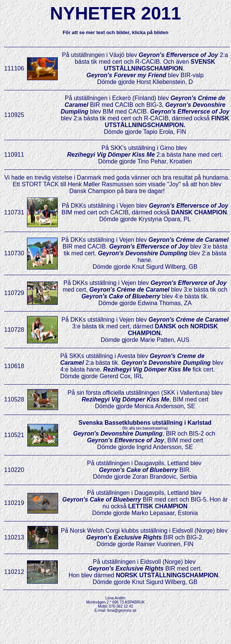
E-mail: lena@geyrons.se (115, 610)
